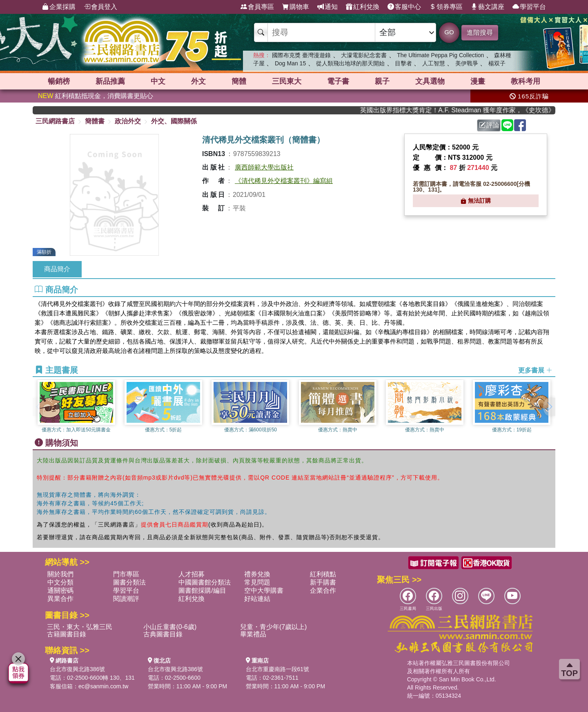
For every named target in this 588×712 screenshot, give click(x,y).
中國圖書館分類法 (205, 582)
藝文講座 (488, 7)
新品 (110, 81)
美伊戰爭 (467, 63)
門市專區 (126, 574)
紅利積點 (323, 574)
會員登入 (100, 7)
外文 (198, 81)
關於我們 (60, 574)
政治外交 (128, 121)
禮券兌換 (257, 574)
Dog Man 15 (290, 63)
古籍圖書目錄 (67, 634)
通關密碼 (60, 590)
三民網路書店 (55, 121)
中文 (158, 81)
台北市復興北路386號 (77, 669)
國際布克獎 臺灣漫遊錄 (301, 55)
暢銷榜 (59, 81)
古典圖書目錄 (163, 634)
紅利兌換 (363, 7)
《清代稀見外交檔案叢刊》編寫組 (284, 181)
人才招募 (192, 574)
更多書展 (535, 370)
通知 (327, 7)
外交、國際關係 (174, 121)
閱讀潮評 (126, 599)
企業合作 (323, 590)
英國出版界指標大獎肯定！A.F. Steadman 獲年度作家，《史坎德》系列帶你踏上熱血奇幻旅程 (463, 110)
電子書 (338, 81)
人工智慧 (434, 63)
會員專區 (257, 7)
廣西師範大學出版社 (264, 167)
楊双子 (497, 63)
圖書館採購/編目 (202, 590)
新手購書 (323, 582)
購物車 (296, 7)
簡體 (239, 81)
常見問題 (257, 582)
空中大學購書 (264, 590)
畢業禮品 (253, 634)
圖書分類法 (129, 582)
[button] (549, 407)
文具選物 (430, 81)
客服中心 (404, 7)
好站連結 (257, 599)
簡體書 (95, 121)
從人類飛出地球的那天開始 (350, 63)
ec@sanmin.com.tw (103, 686)
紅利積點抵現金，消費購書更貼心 (96, 96)
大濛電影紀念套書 (364, 55)
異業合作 (60, 599)
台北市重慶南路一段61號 (278, 669)
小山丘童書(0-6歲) (170, 627)
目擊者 (403, 63)
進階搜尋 (480, 32)
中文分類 (60, 582)
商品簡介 (57, 269)
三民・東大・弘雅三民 (80, 627)
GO (449, 32)
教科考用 (526, 81)
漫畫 (478, 81)
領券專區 (446, 7)
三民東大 (287, 81)
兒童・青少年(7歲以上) (274, 627)
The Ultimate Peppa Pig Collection (440, 55)
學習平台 (529, 7)
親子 (382, 81)
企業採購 (59, 7)
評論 (489, 125)
